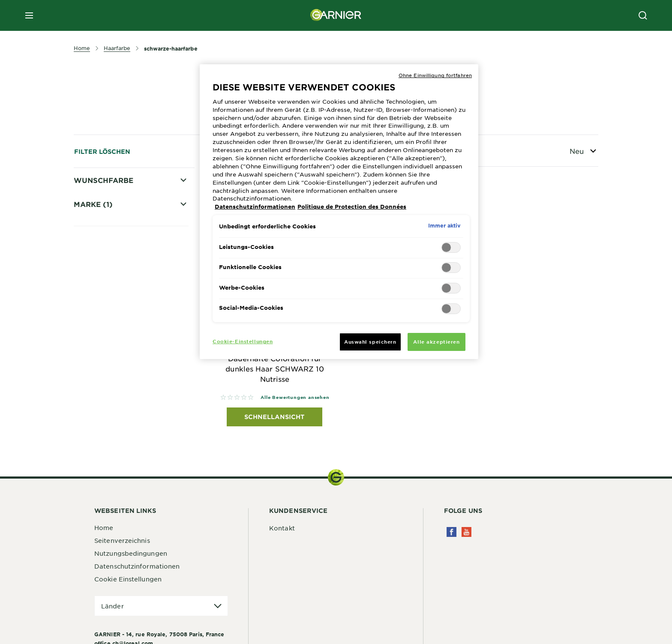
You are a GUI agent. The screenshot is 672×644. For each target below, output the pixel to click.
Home (104, 528)
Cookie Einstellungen (128, 579)
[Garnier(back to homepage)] (336, 15)
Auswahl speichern (370, 341)
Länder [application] (112, 606)
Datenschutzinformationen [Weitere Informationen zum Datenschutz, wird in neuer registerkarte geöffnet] (255, 207)
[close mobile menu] (29, 15)
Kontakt (282, 528)
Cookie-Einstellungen (243, 341)
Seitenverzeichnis (122, 541)
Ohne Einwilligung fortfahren (435, 75)
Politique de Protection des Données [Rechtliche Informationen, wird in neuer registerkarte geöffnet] (352, 207)
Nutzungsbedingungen (131, 554)
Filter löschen (102, 151)
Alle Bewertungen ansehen (295, 397)
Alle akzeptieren (436, 341)
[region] (339, 212)
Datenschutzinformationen (137, 566)
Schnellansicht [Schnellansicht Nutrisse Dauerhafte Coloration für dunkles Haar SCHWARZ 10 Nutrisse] (274, 417)
